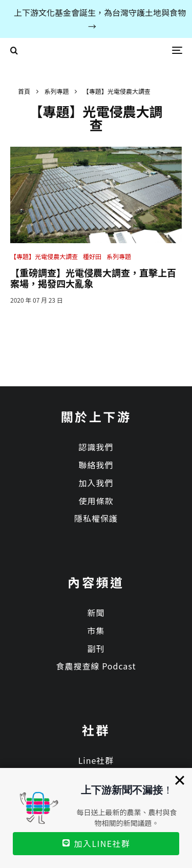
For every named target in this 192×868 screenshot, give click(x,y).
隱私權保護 (96, 518)
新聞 (96, 613)
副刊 (96, 648)
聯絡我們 (96, 465)
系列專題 (119, 256)
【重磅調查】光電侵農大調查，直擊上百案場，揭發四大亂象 (93, 278)
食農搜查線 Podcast (96, 666)
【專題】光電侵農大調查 (44, 256)
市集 (96, 630)
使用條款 (96, 501)
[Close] (180, 780)
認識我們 (96, 447)
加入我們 (96, 483)
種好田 (92, 256)
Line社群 (96, 760)
